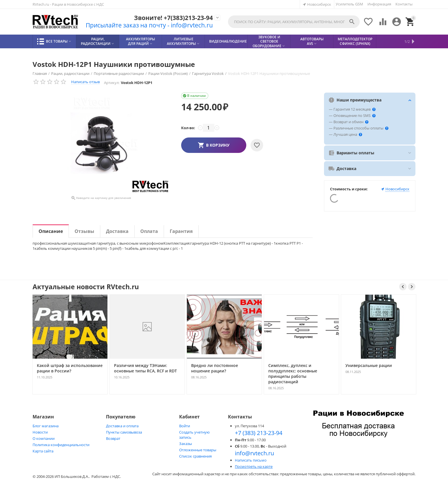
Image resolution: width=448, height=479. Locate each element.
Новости (40, 432)
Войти (185, 426)
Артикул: (112, 83)
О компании (44, 438)
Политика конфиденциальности (61, 445)
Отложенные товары (198, 450)
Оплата (149, 231)
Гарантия (181, 231)
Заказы (186, 444)
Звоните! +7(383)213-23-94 (173, 18)
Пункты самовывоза (124, 432)
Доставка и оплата (122, 426)
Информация (379, 4)
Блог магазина (46, 426)
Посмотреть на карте (254, 466)
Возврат (113, 438)
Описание (51, 231)
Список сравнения (195, 456)
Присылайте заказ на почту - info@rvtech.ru (149, 25)
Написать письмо (251, 460)
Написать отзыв (85, 82)
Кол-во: (188, 128)
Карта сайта (43, 451)
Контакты (404, 4)
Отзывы (84, 231)
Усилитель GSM (349, 4)
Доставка (117, 231)
